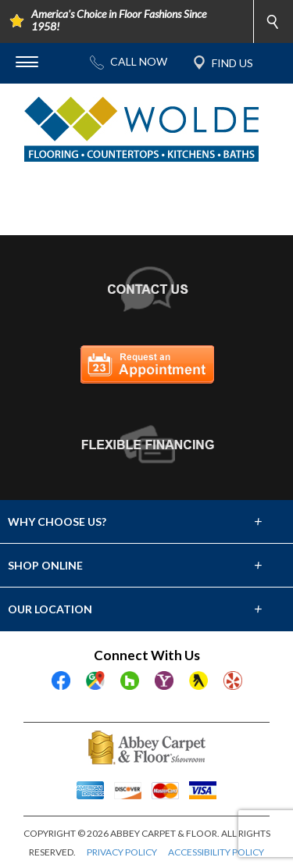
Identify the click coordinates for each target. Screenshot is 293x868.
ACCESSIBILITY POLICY (216, 852)
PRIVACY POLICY (122, 852)
